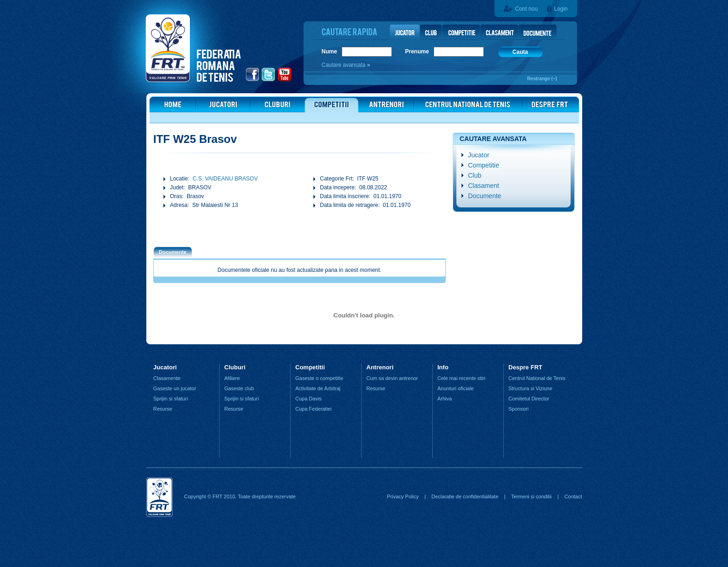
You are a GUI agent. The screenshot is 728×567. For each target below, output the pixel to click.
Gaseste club (239, 388)
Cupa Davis (309, 399)
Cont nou (526, 9)
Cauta (520, 52)
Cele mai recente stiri (461, 378)
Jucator (479, 155)
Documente (485, 196)
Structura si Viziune (530, 388)
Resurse (163, 409)
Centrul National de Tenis (537, 378)
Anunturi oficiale (455, 388)
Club (475, 175)
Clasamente (167, 378)
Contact (573, 496)
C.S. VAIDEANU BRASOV (225, 179)
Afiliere (232, 378)
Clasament (484, 186)
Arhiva (445, 399)
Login (561, 9)
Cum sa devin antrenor (392, 378)
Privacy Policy (403, 496)
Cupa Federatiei (313, 409)
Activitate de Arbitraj (318, 388)
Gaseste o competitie (319, 378)
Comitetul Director (529, 399)
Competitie (484, 165)
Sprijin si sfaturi (171, 399)
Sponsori (518, 409)
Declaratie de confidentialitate (465, 496)
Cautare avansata (344, 65)
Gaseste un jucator (175, 388)
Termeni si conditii (531, 496)
